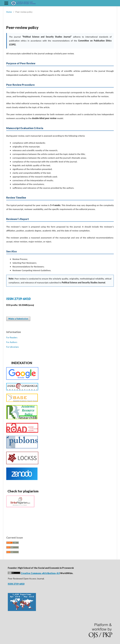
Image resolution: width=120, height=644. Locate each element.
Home (9, 12)
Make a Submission (18, 319)
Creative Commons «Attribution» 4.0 (40, 573)
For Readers (12, 337)
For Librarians (12, 347)
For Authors (12, 342)
